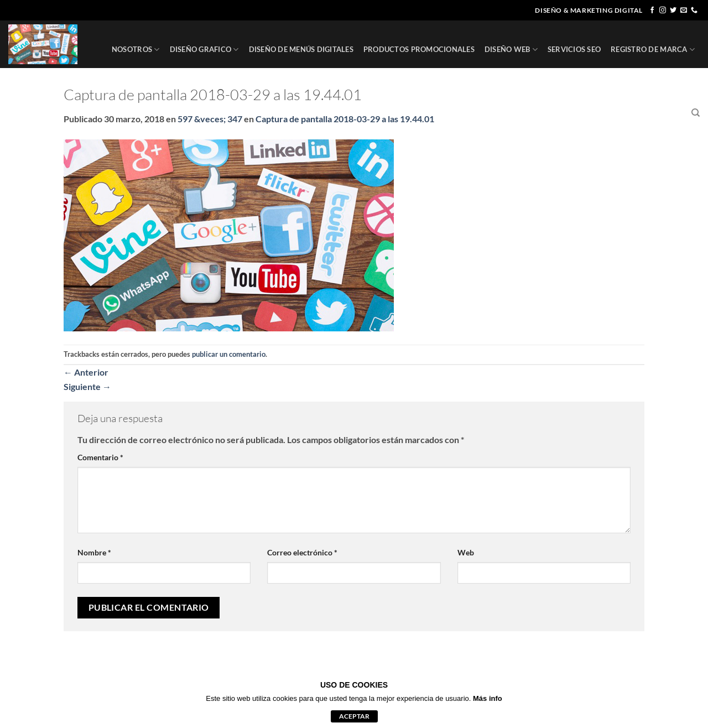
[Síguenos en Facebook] (652, 11)
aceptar (354, 716)
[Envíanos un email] (684, 11)
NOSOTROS (136, 50)
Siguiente (87, 386)
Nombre (94, 552)
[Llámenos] (694, 11)
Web (466, 552)
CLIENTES (614, 113)
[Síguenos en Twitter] (673, 11)
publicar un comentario (229, 354)
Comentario (100, 457)
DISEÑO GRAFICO (204, 50)
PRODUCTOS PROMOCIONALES (419, 49)
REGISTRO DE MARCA (653, 50)
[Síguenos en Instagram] (663, 11)
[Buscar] (696, 113)
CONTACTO (661, 113)
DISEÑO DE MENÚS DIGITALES (301, 49)
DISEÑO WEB (511, 50)
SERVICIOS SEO (574, 49)
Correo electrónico (302, 552)
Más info (488, 698)
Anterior (86, 372)
